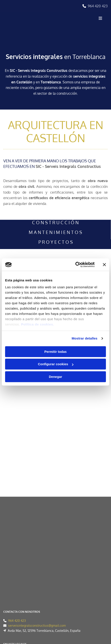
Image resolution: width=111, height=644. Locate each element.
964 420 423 (98, 6)
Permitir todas (56, 352)
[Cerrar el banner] (104, 265)
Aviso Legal (11, 557)
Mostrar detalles (85, 338)
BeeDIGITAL (99, 614)
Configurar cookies (56, 364)
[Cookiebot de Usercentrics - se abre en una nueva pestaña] (75, 265)
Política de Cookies (17, 566)
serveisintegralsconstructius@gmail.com (37, 529)
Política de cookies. (37, 324)
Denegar (55, 377)
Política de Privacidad (19, 562)
